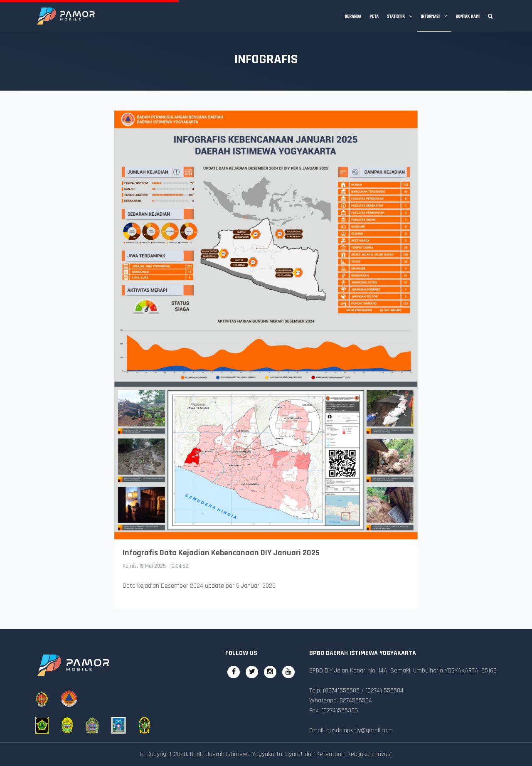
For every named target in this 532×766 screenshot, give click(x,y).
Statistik (400, 16)
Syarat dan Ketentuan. (315, 754)
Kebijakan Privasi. (370, 754)
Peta (374, 16)
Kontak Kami (468, 16)
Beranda (353, 16)
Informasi (434, 16)
